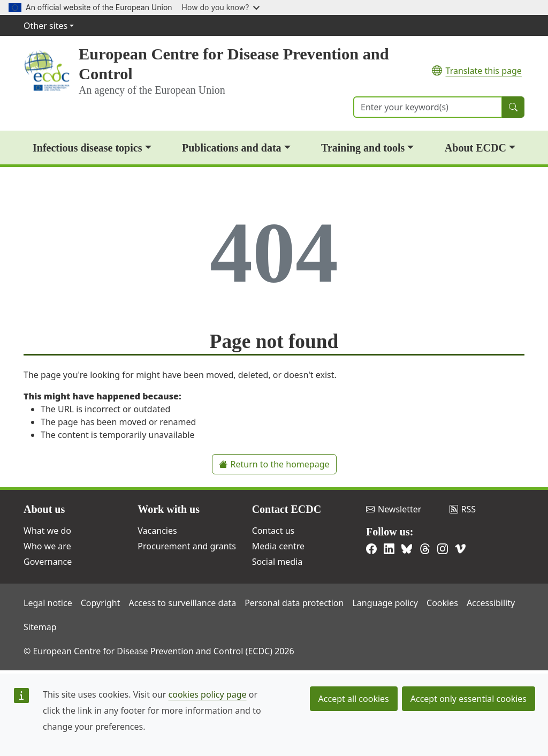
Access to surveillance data (182, 603)
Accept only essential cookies (469, 699)
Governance (48, 562)
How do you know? (221, 7)
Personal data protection (294, 603)
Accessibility (491, 603)
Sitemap (40, 627)
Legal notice (48, 603)
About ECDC (475, 148)
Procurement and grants (187, 546)
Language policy (385, 603)
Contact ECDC (287, 509)
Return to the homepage (274, 464)
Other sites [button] (45, 26)
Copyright (101, 603)
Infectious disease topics (87, 148)
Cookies (442, 603)
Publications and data (232, 148)
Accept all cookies (354, 699)
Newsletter (394, 509)
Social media (277, 562)
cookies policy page (208, 694)
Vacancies (157, 531)
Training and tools (363, 148)
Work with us (169, 509)
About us (44, 509)
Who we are (47, 546)
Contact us (273, 531)
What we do (47, 531)
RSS (463, 509)
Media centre (278, 546)
